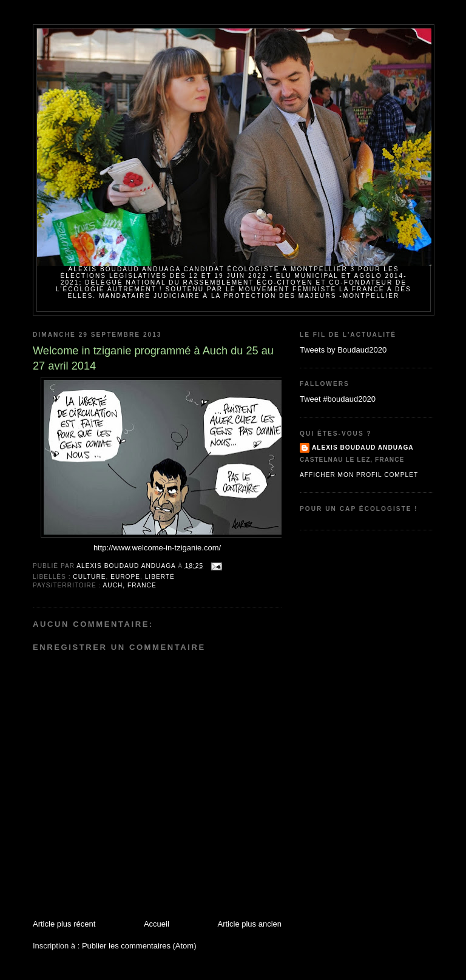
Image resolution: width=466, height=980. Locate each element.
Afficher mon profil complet (359, 475)
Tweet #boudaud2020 (338, 399)
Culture (89, 577)
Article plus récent (64, 924)
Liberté (160, 577)
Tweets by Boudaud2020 (343, 350)
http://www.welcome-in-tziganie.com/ (157, 548)
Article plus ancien (250, 924)
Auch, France (130, 585)
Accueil (157, 924)
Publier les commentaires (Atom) (139, 946)
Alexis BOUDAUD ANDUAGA (363, 448)
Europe (125, 577)
